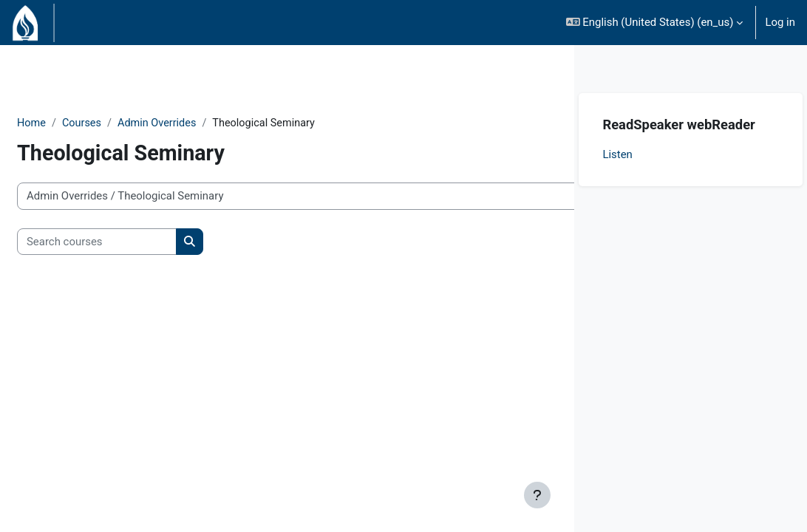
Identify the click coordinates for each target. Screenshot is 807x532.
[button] (655, 23)
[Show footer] (537, 495)
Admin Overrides (196, 123)
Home (67, 123)
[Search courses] (132, 242)
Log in (780, 22)
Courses (119, 123)
